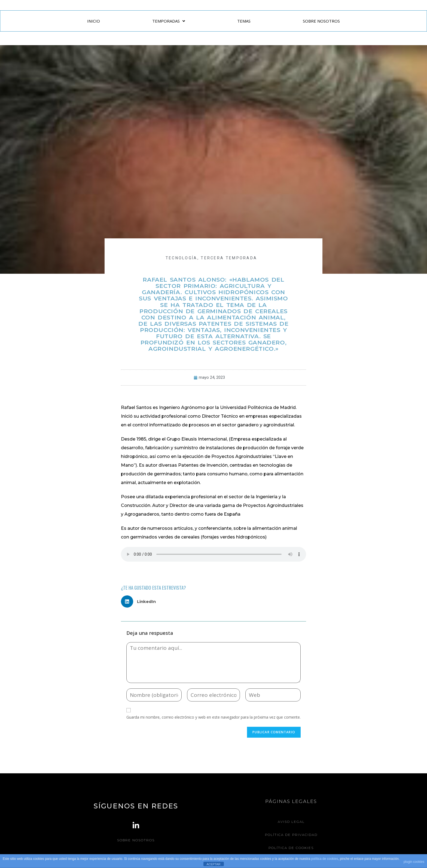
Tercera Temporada (229, 258)
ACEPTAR (213, 864)
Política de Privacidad (291, 834)
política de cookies (325, 859)
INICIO (94, 21)
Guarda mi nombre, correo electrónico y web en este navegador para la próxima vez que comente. (213, 717)
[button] (140, 601)
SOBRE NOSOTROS (321, 21)
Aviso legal (291, 822)
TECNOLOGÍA (182, 258)
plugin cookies (414, 862)
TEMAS (244, 21)
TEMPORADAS (169, 21)
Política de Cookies (291, 847)
